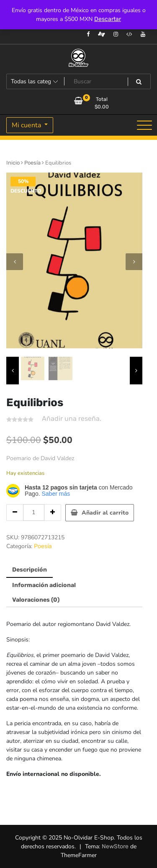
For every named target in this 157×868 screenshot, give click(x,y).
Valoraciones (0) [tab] (36, 600)
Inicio (13, 163)
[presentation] (15, 262)
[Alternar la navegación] (144, 125)
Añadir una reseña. (72, 419)
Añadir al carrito (105, 513)
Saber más (56, 494)
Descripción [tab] (30, 570)
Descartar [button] (108, 19)
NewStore (115, 846)
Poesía (32, 163)
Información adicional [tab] (44, 585)
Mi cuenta (27, 125)
